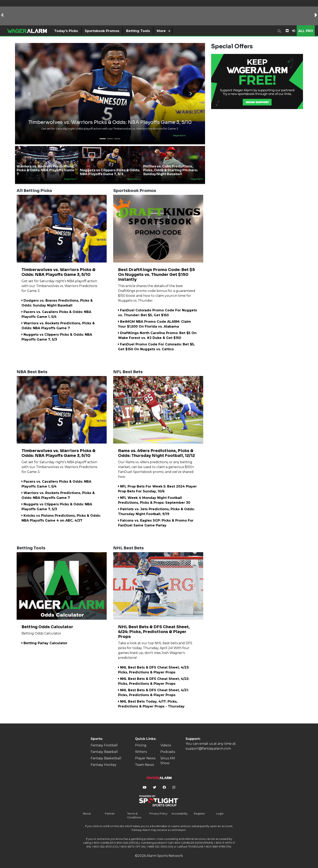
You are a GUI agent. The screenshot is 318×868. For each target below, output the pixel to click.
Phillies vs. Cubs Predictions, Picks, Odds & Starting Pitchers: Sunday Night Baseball (170, 170)
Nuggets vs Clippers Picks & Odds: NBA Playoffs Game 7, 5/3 (110, 172)
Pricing (141, 745)
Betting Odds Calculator (47, 627)
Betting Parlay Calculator (44, 643)
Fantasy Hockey (104, 765)
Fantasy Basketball (106, 758)
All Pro (306, 31)
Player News (145, 758)
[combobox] (280, 31)
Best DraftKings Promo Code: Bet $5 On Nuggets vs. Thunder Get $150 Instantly (156, 275)
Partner (110, 814)
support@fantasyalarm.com (208, 749)
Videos (166, 745)
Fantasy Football (104, 745)
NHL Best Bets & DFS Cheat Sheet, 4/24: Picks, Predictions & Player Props (154, 632)
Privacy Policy (158, 814)
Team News (144, 765)
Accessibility (180, 814)
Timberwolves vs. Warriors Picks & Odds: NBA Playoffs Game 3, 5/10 (59, 272)
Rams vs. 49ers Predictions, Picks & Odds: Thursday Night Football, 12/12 (156, 453)
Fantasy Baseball (104, 752)
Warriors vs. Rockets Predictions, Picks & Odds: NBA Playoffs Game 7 (45, 170)
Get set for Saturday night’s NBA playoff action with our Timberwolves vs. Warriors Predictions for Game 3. (59, 286)
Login (220, 814)
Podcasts (168, 752)
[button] (29, 94)
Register (199, 814)
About (87, 814)
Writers (141, 752)
